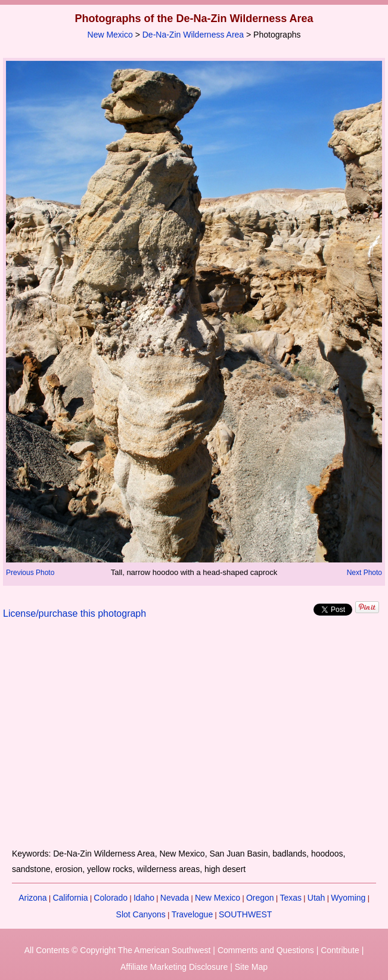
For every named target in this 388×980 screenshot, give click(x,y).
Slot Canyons (141, 914)
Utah (316, 898)
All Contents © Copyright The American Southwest (118, 950)
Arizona (32, 898)
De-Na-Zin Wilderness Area (193, 35)
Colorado (111, 898)
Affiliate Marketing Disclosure (174, 967)
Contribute (340, 950)
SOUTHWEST (245, 914)
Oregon (260, 898)
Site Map (251, 967)
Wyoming (348, 898)
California (70, 898)
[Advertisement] (194, 741)
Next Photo (364, 573)
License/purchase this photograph (75, 613)
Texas (291, 898)
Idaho (144, 898)
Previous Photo (30, 573)
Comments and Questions (266, 950)
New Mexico (110, 35)
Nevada (175, 898)
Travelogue (193, 914)
